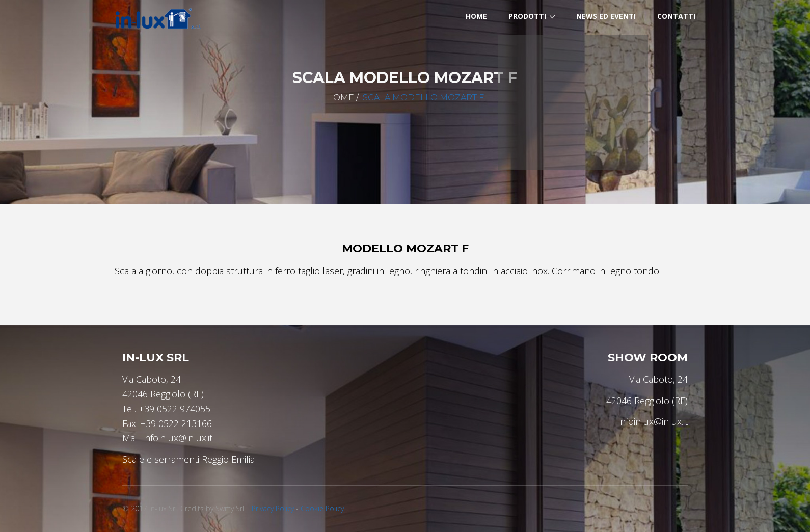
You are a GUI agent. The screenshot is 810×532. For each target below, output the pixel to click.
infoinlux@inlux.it (178, 438)
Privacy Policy (273, 508)
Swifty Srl (230, 508)
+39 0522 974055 (174, 409)
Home (340, 98)
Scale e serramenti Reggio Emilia (188, 459)
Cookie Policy (322, 508)
